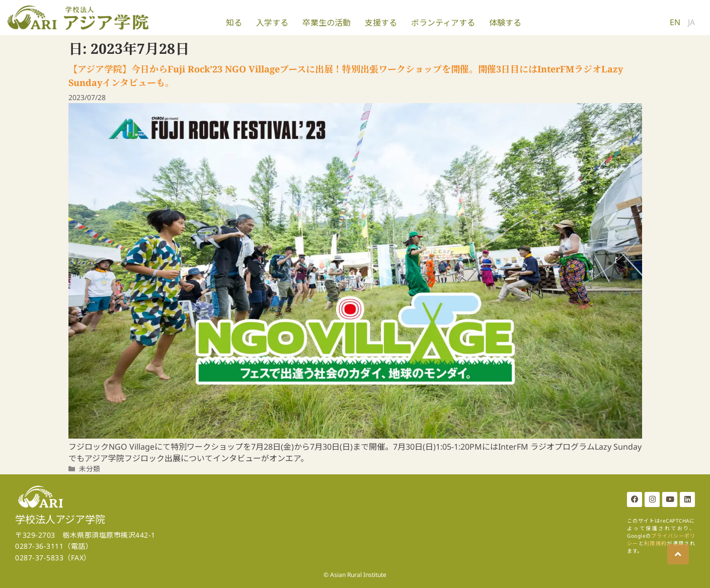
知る (234, 23)
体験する (505, 23)
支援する (381, 23)
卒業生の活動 (327, 23)
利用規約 (655, 543)
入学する (272, 23)
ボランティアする (443, 23)
